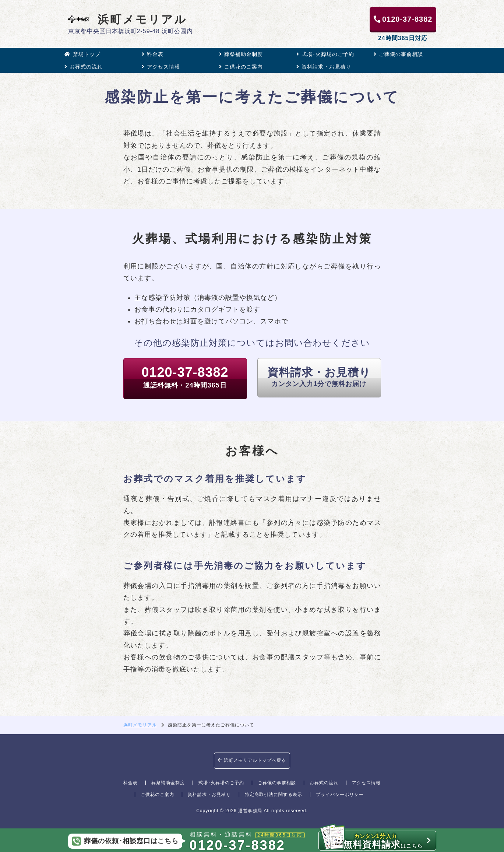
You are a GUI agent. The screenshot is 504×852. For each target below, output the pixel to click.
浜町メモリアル (128, 19)
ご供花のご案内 (241, 67)
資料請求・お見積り (324, 67)
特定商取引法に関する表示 (274, 795)
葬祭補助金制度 (241, 54)
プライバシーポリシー (340, 795)
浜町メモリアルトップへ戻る (252, 760)
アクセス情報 (161, 67)
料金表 (153, 54)
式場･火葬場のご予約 (325, 54)
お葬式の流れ (84, 67)
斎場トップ (82, 54)
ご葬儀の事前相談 (398, 54)
